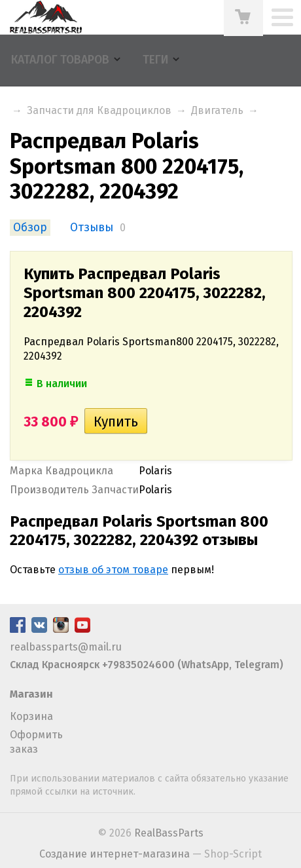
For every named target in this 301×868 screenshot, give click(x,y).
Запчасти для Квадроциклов (99, 110)
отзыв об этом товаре (113, 570)
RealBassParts (169, 833)
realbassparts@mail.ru (66, 647)
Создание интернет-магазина (115, 854)
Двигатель (217, 110)
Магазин (31, 694)
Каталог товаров (60, 60)
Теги (155, 60)
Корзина (31, 716)
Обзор (30, 228)
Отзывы (92, 228)
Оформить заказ (36, 742)
